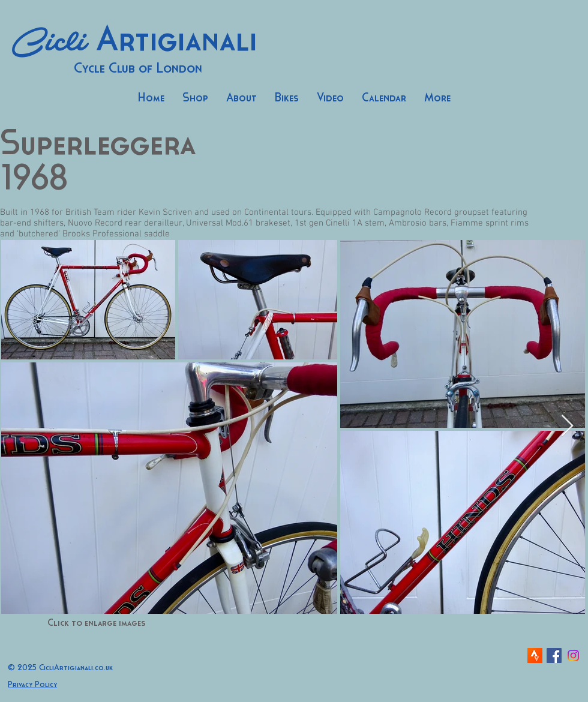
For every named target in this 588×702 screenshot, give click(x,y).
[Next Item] (567, 426)
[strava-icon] (535, 655)
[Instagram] (573, 655)
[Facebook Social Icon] (554, 655)
